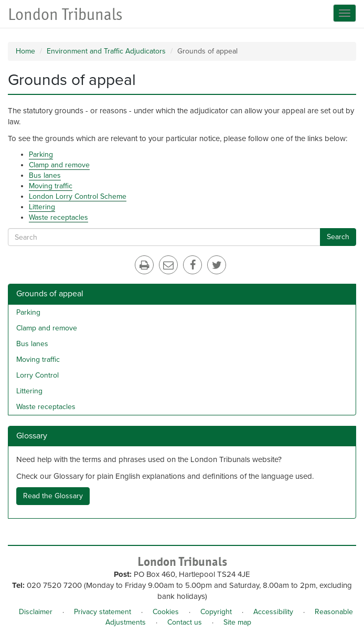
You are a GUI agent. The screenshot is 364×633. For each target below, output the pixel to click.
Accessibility (273, 612)
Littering (42, 207)
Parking (41, 154)
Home (25, 51)
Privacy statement (103, 612)
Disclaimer (36, 612)
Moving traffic (51, 186)
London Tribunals (65, 14)
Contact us (185, 622)
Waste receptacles (58, 217)
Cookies (166, 612)
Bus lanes (45, 175)
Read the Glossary (53, 496)
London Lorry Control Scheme (78, 196)
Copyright (216, 612)
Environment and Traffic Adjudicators (106, 51)
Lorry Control (38, 375)
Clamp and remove (59, 165)
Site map (237, 622)
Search (338, 237)
